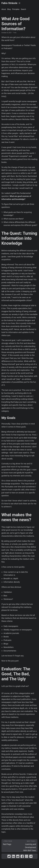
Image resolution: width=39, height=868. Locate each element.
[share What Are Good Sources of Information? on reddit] (18, 857)
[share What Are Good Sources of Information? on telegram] (31, 857)
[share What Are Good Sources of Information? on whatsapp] (27, 857)
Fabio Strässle (9, 3)
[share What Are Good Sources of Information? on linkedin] (13, 857)
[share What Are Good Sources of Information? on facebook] (22, 857)
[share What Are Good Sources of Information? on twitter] (9, 857)
